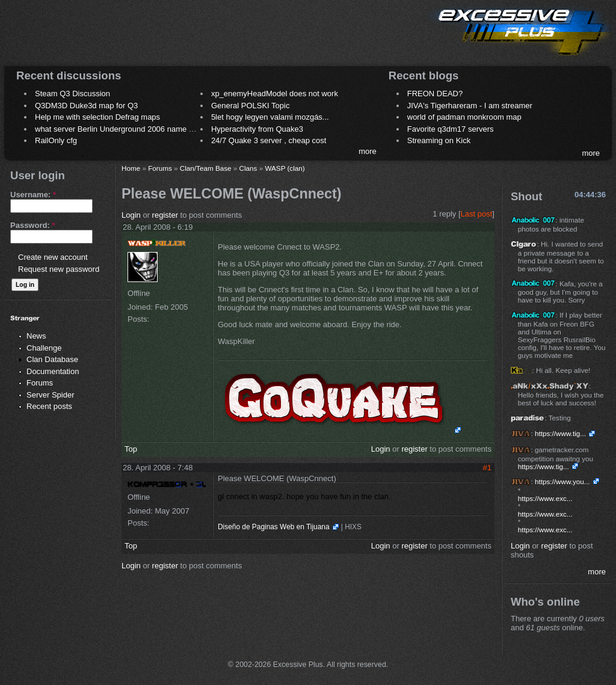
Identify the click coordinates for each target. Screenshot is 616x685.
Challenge (44, 348)
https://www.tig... (560, 433)
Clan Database (52, 359)
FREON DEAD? (435, 94)
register (165, 215)
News (36, 336)
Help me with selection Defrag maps (97, 117)
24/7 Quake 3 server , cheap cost (269, 140)
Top (131, 449)
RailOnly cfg (56, 140)
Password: (32, 225)
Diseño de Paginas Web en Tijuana (274, 527)
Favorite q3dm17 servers (451, 129)
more (368, 151)
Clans (248, 168)
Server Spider (50, 395)
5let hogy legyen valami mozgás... (270, 117)
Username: (33, 195)
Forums (40, 383)
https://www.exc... (545, 498)
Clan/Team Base (206, 168)
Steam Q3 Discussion (72, 94)
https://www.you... (562, 481)
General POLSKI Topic (251, 106)
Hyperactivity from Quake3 (257, 129)
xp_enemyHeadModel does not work (275, 94)
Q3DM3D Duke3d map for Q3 (86, 106)
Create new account (53, 257)
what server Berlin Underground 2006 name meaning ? (130, 129)
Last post (477, 214)
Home (131, 168)
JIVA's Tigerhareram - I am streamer (470, 106)
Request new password (59, 269)
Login (131, 215)
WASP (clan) (285, 168)
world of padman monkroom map (464, 117)
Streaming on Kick (439, 140)
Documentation (53, 371)
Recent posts (49, 406)
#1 (487, 468)
